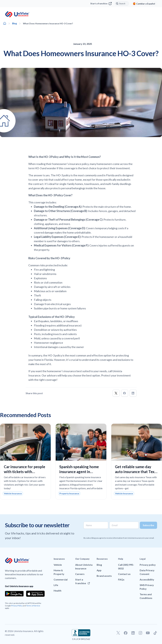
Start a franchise (101, 4)
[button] (116, 393)
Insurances (59, 559)
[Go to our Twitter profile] (118, 633)
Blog (15, 23)
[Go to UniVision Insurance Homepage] (17, 14)
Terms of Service (33, 606)
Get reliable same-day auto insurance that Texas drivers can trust (136, 472)
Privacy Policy (17, 606)
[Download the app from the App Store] (35, 594)
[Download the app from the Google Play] (14, 594)
